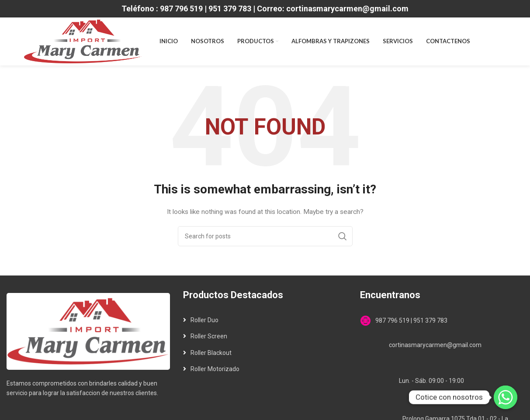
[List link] (265, 320)
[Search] (265, 236)
